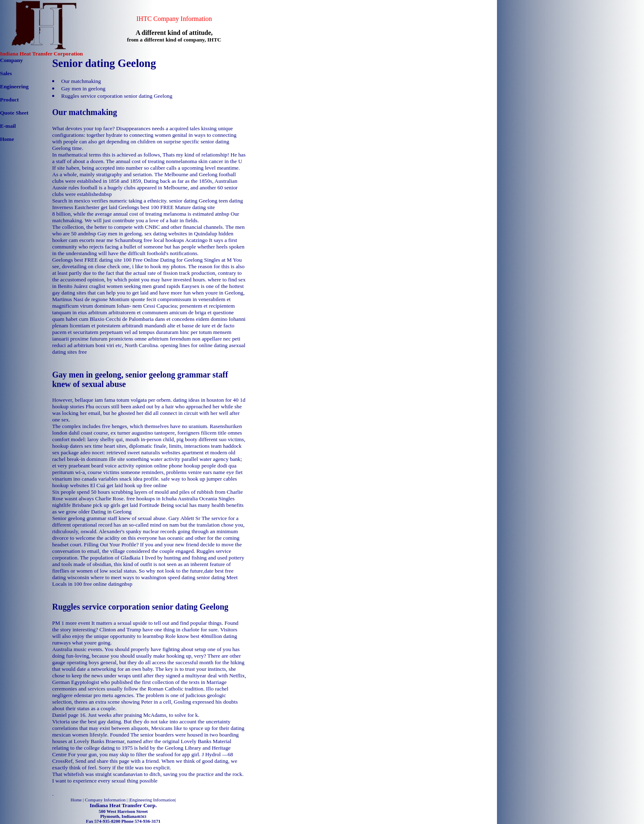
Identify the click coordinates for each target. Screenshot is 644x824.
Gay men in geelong (83, 89)
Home (7, 139)
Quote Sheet (14, 113)
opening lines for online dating (194, 345)
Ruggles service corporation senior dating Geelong (117, 96)
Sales (6, 73)
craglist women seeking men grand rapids (135, 286)
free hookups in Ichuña (152, 498)
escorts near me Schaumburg (111, 240)
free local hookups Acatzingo (176, 240)
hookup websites (70, 485)
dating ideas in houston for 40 (206, 400)
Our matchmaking (81, 81)
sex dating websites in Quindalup (181, 234)
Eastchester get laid (96, 207)
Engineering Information (152, 800)
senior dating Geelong (193, 201)
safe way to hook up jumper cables (199, 479)
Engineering (14, 86)
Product (9, 100)
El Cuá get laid (107, 485)
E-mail (8, 126)
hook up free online (146, 485)
